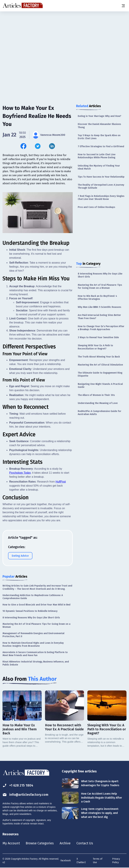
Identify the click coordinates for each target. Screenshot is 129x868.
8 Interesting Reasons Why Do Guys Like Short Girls (100, 275)
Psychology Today (20, 473)
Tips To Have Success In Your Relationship (101, 177)
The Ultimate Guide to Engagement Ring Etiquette (100, 374)
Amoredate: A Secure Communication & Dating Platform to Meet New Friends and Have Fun (35, 654)
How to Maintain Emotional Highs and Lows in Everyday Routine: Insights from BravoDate (33, 644)
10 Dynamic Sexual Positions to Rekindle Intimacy (30, 611)
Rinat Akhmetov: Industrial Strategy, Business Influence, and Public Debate (36, 663)
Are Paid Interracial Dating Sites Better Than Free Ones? (99, 317)
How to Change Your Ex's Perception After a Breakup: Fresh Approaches (101, 328)
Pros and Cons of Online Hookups (96, 207)
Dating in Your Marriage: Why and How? (99, 116)
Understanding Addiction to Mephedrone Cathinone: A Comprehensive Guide (33, 597)
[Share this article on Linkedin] (52, 146)
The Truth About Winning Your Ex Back (99, 357)
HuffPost (61, 482)
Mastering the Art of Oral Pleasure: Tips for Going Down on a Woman (100, 286)
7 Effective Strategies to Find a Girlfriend (101, 146)
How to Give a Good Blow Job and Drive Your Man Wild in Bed (36, 605)
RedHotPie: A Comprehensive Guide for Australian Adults (100, 413)
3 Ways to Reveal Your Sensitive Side (98, 337)
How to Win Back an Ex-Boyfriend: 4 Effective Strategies (97, 298)
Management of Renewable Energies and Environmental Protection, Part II (33, 635)
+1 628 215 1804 (18, 785)
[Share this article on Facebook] (23, 146)
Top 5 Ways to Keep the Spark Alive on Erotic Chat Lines (99, 137)
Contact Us (85, 843)
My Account (11, 843)
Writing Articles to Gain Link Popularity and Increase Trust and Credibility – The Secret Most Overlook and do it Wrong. (37, 587)
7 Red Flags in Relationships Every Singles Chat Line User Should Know (101, 198)
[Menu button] (123, 6)
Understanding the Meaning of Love (98, 403)
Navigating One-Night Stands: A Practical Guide (100, 386)
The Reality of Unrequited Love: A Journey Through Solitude (101, 186)
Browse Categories (40, 843)
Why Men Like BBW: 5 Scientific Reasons (99, 307)
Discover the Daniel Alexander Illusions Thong (99, 126)
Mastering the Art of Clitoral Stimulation (100, 365)
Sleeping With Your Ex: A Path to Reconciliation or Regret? (95, 347)
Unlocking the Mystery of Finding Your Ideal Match (99, 167)
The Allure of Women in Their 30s (96, 395)
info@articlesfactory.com (26, 795)
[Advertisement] (64, 38)
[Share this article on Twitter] (38, 146)
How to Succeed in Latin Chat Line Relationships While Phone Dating (97, 156)
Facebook (66, 861)
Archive (65, 843)
